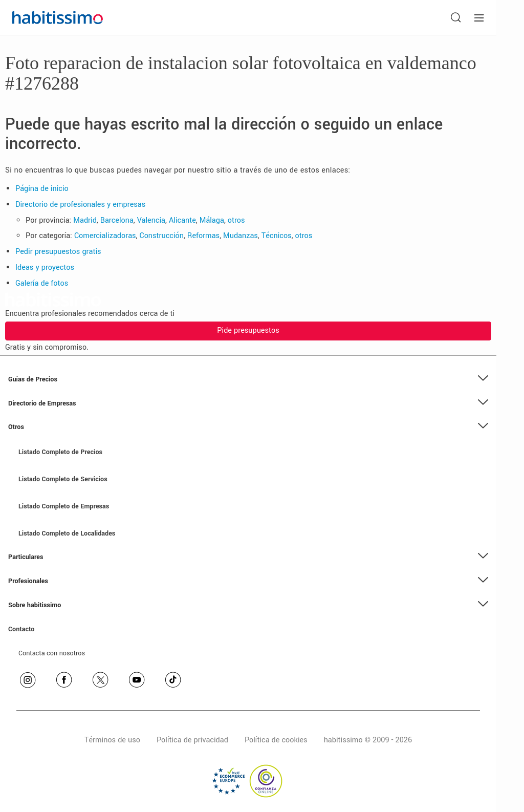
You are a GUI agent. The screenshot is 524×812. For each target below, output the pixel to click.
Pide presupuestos (248, 330)
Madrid (85, 220)
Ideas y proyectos (45, 268)
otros (236, 220)
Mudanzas (241, 236)
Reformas (203, 236)
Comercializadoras (105, 236)
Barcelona (117, 220)
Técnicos (277, 236)
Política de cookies (276, 740)
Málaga (212, 220)
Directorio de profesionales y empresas (80, 205)
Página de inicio (42, 189)
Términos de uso (112, 740)
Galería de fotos (42, 283)
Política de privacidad (192, 740)
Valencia (151, 220)
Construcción (162, 236)
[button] (248, 380)
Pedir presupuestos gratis (58, 252)
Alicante (182, 220)
